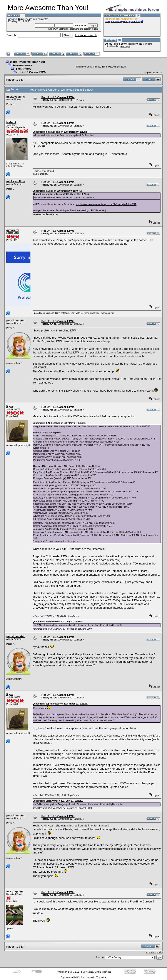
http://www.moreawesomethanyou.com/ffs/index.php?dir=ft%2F (106, 204)
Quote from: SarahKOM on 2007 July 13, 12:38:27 (58, 622)
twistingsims (15, 891)
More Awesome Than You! (28, 62)
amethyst (125, 46)
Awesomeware (23, 65)
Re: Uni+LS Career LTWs (58, 97)
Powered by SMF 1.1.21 (68, 972)
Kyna (10, 406)
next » (159, 73)
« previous (150, 73)
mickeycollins (16, 97)
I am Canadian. (40, 174)
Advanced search (86, 35)
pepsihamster (16, 320)
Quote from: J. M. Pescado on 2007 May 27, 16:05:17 (60, 423)
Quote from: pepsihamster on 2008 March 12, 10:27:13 (61, 704)
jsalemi (11, 122)
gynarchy (13, 230)
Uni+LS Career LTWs (32, 72)
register (44, 19)
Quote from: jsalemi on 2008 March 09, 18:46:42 (57, 191)
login (35, 19)
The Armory (23, 69)
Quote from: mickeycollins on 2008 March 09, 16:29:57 (61, 132)
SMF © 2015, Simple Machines (96, 972)
